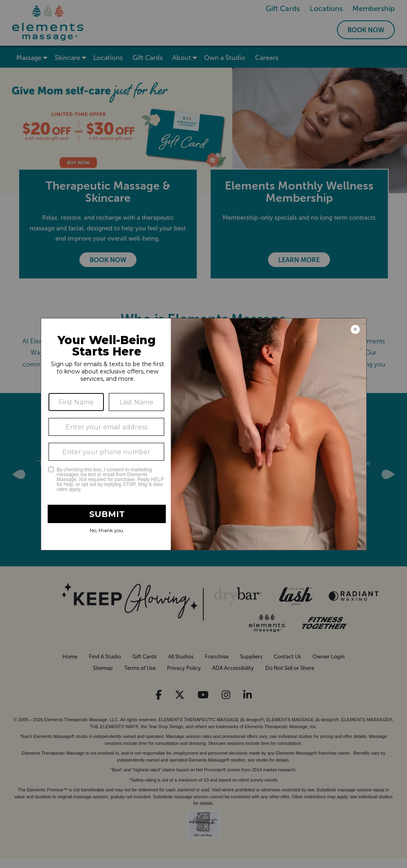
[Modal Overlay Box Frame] (204, 434)
